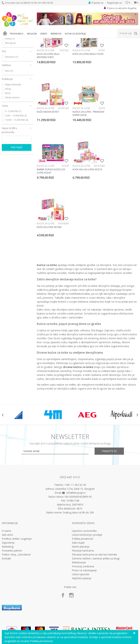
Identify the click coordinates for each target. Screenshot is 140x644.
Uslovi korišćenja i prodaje (87, 513)
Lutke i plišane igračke (55, 40)
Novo (8, 131)
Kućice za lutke (13, 55)
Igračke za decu (33, 40)
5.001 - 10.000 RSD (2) (16, 154)
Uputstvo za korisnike (84, 509)
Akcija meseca (12, 135)
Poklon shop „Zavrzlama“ (16, 532)
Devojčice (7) (12, 95)
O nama (6, 509)
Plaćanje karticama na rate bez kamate (94, 532)
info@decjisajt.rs (76, 471)
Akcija (8, 127)
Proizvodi (18, 40)
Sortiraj (118, 46)
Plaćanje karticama (83, 529)
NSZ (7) (9, 109)
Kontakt (6, 536)
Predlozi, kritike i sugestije (17, 517)
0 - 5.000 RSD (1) (13, 149)
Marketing (8, 525)
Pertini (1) (10, 77)
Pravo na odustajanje (84, 548)
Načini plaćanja (81, 525)
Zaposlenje (8, 521)
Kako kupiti (78, 521)
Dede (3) (9, 72)
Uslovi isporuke (81, 552)
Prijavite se (109, 429)
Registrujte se (115, 3)
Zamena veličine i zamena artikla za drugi (96, 536)
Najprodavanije (13, 123)
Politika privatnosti (83, 517)
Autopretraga (102, 46)
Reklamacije (79, 540)
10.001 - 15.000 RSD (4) (17, 158)
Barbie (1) (10, 68)
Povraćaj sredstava (83, 544)
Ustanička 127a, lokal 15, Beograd (75, 467)
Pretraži (17, 185)
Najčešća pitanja (82, 556)
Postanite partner (12, 529)
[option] (19, 393)
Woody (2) (10, 81)
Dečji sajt (6, 40)
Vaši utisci (7, 513)
